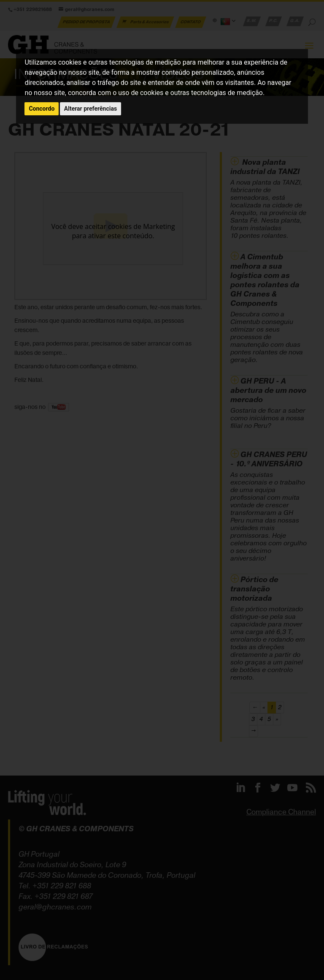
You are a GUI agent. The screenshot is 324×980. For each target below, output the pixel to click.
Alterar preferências (90, 109)
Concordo (42, 109)
